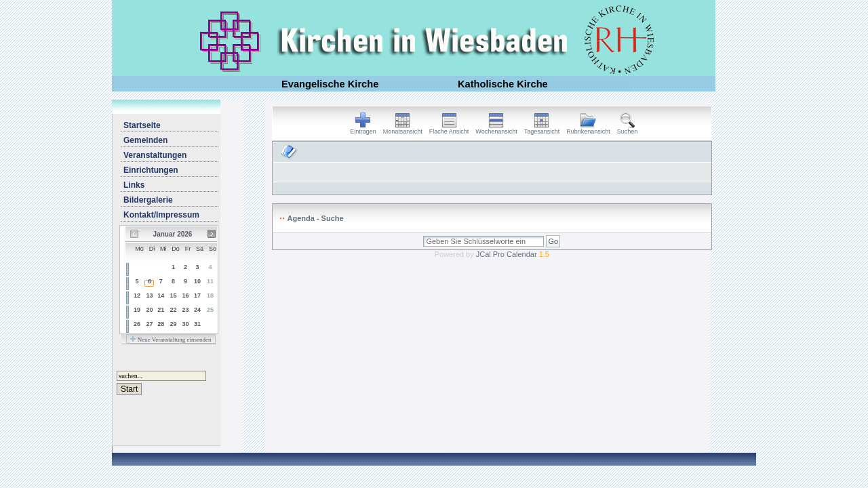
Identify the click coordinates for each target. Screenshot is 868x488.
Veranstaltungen (155, 155)
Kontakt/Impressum (161, 215)
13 (149, 296)
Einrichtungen (151, 170)
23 (185, 310)
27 (149, 324)
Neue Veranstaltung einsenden (171, 340)
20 (149, 310)
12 (137, 296)
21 (161, 310)
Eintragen (363, 129)
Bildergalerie (148, 200)
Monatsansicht (403, 129)
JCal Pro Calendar (513, 254)
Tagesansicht (542, 129)
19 (137, 310)
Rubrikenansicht (588, 129)
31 (197, 324)
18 (210, 296)
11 (210, 281)
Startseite (142, 125)
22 (174, 310)
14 (161, 296)
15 (174, 296)
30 (185, 324)
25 (210, 310)
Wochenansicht (496, 129)
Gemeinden (145, 140)
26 (137, 324)
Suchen (628, 129)
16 (185, 296)
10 (197, 281)
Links (134, 185)
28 (161, 324)
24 (197, 310)
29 (174, 324)
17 (197, 296)
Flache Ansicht (449, 129)
